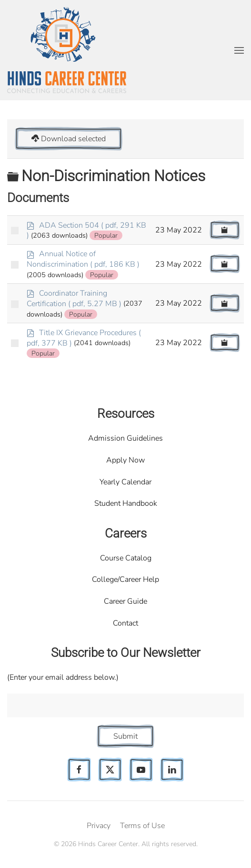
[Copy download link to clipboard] (225, 230)
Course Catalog (126, 558)
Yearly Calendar (125, 482)
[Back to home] (67, 50)
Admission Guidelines (125, 438)
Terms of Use (142, 826)
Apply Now (125, 460)
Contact (125, 623)
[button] (239, 50)
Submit (125, 736)
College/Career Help (125, 579)
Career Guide (125, 601)
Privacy (99, 826)
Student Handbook (126, 503)
